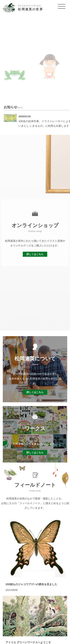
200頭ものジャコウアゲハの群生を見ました (31, 584)
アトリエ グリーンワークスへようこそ (28, 642)
